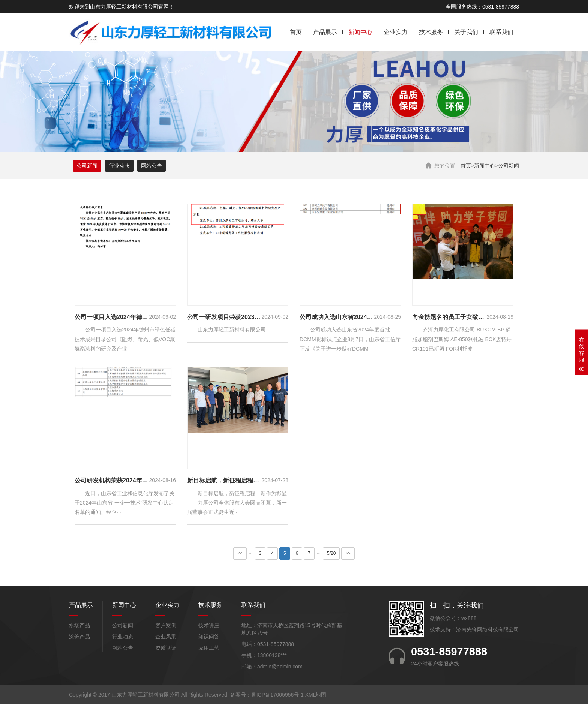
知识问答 (209, 637)
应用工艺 (209, 648)
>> (348, 553)
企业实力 (396, 32)
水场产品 (79, 625)
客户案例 (166, 625)
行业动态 (119, 166)
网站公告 (151, 166)
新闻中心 (360, 32)
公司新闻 (508, 166)
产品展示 (325, 32)
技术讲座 (209, 625)
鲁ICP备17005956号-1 (277, 695)
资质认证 (166, 648)
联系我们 (501, 32)
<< (240, 553)
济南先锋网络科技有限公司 (487, 629)
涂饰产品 (79, 637)
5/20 (331, 553)
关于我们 (466, 32)
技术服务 (431, 32)
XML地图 (316, 695)
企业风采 (166, 637)
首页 (296, 32)
